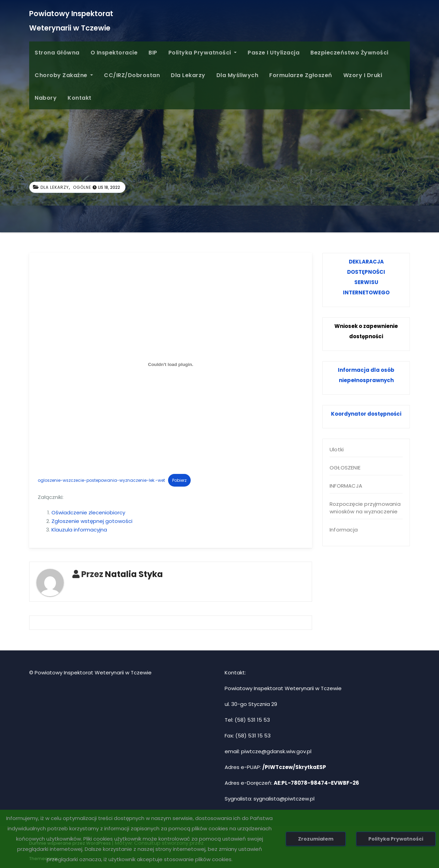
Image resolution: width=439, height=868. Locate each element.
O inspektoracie (114, 53)
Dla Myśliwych (238, 75)
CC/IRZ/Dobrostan (132, 75)
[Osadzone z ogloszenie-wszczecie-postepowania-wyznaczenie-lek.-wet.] (171, 364)
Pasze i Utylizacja (274, 53)
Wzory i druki (363, 75)
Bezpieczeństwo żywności (349, 53)
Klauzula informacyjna (79, 530)
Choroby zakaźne (64, 75)
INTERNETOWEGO (366, 292)
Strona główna (57, 53)
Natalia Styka (134, 574)
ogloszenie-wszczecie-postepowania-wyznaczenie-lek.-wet (101, 480)
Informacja (344, 530)
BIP (153, 53)
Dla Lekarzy (188, 75)
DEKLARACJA (366, 262)
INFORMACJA (346, 486)
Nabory (46, 98)
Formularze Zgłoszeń (301, 75)
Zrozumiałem (316, 839)
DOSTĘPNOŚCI (366, 272)
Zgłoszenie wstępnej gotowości (92, 521)
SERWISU (366, 282)
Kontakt (80, 98)
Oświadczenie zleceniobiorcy (88, 512)
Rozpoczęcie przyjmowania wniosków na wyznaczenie (365, 508)
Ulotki (337, 449)
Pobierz (179, 480)
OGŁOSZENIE (345, 468)
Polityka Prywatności (203, 53)
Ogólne (82, 187)
